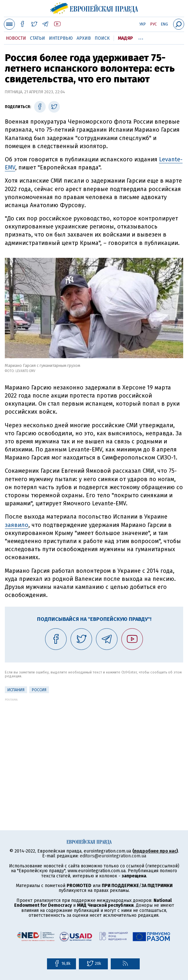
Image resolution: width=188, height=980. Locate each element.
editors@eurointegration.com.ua (113, 856)
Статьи (38, 38)
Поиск (102, 38)
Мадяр (125, 38)
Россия (39, 690)
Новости (16, 38)
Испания (16, 690)
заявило (17, 525)
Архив (84, 38)
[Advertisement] (94, 746)
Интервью (61, 38)
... (141, 37)
